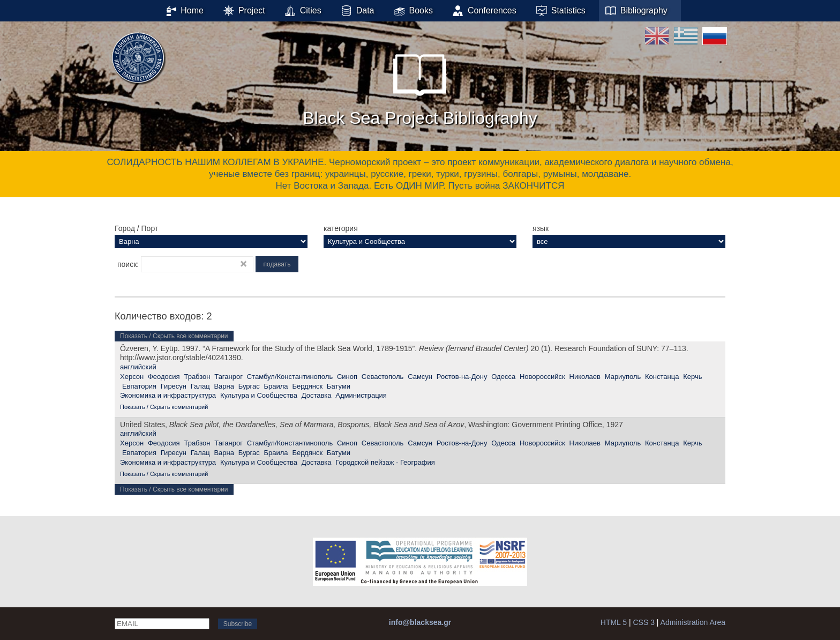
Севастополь (383, 377)
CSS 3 (643, 622)
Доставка (317, 395)
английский (138, 367)
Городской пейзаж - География (385, 462)
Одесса (503, 377)
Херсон (132, 377)
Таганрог (228, 377)
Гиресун (174, 386)
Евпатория (139, 386)
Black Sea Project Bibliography (420, 85)
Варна (224, 386)
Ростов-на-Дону (462, 377)
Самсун (420, 377)
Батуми (339, 386)
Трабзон (197, 377)
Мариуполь (623, 377)
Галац (200, 386)
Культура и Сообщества (259, 395)
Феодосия (164, 377)
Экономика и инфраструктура (168, 395)
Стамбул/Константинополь (290, 377)
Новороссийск (542, 377)
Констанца (662, 377)
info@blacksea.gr (420, 622)
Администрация (361, 395)
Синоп (347, 377)
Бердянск (307, 386)
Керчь (692, 377)
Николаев (585, 377)
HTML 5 (614, 622)
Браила (276, 386)
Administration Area (693, 622)
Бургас (249, 386)
